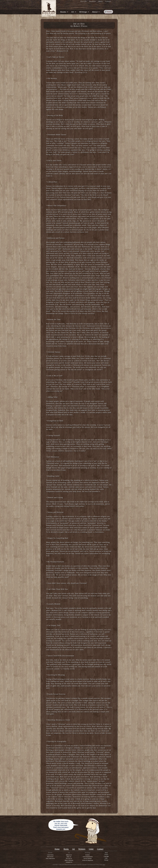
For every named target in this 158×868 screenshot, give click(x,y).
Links (106, 858)
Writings (84, 12)
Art (73, 12)
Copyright (106, 856)
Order (91, 849)
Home (57, 849)
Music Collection (69, 860)
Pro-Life (84, 1)
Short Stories (50, 857)
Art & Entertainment (88, 857)
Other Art (69, 857)
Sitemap (106, 860)
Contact (108, 1)
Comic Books (50, 855)
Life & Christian (88, 859)
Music (101, 1)
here (104, 865)
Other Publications (50, 859)
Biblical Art (69, 855)
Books (64, 12)
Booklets (93, 1)
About (96, 12)
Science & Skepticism (88, 860)
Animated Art (69, 862)
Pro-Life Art (69, 859)
